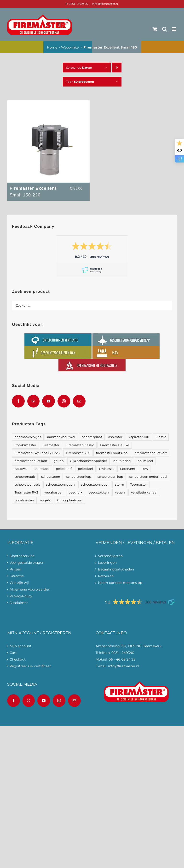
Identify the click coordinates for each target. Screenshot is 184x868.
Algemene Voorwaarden (30, 589)
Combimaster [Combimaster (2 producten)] (25, 445)
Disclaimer (19, 603)
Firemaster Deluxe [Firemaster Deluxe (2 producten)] (115, 445)
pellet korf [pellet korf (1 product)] (64, 469)
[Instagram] (64, 401)
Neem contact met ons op (120, 583)
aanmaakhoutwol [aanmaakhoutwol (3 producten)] (61, 437)
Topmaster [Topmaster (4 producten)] (139, 485)
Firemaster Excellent (37, 192)
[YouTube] (49, 401)
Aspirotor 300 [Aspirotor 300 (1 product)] (139, 437)
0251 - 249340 (123, 653)
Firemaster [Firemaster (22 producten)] (51, 445)
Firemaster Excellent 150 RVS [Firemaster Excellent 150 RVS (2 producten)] (37, 453)
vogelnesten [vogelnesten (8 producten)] (24, 500)
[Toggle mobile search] (165, 29)
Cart (13, 653)
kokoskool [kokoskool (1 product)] (42, 469)
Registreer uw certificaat (30, 666)
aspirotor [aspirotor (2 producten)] (115, 437)
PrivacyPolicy (21, 596)
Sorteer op (79, 68)
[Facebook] (18, 401)
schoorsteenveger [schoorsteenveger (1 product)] (95, 485)
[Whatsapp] (33, 401)
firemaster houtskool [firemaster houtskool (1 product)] (112, 453)
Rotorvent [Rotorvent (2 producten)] (128, 469)
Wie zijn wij (19, 583)
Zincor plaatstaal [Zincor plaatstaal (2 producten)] (70, 500)
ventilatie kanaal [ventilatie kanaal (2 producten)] (144, 492)
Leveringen (107, 563)
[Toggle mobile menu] (174, 29)
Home (52, 47)
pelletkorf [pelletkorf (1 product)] (85, 469)
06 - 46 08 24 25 (122, 659)
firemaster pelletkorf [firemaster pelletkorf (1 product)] (151, 453)
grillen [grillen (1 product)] (59, 461)
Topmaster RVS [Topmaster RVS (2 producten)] (26, 492)
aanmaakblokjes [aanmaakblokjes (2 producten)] (28, 437)
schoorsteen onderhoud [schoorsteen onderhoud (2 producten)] (148, 477)
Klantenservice (22, 556)
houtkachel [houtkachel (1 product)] (122, 461)
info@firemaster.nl (105, 4)
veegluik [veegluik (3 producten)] (76, 492)
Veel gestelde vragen (27, 563)
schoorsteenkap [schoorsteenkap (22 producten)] (79, 477)
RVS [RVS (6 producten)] (145, 469)
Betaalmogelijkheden (116, 569)
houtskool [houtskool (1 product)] (145, 461)
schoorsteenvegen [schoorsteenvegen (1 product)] (60, 485)
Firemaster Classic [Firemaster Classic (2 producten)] (80, 445)
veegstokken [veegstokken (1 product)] (99, 492)
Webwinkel (70, 47)
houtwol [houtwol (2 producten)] (21, 469)
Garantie (17, 576)
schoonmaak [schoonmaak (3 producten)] (25, 477)
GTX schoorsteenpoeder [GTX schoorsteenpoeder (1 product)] (89, 461)
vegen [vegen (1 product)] (120, 492)
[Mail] (79, 401)
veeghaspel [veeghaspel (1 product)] (53, 492)
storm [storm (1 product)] (120, 485)
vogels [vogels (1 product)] (45, 500)
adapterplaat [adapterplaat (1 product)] (92, 437)
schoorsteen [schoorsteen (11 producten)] (51, 477)
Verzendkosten (110, 556)
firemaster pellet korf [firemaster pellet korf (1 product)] (31, 461)
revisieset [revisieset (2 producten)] (106, 469)
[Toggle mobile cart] (155, 29)
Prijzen (15, 569)
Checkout (18, 659)
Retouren (106, 576)
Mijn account (20, 646)
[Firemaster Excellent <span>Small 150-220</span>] (48, 104)
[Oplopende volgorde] (117, 68)
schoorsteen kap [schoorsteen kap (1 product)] (110, 477)
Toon (80, 82)
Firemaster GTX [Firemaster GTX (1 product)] (78, 453)
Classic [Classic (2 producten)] (161, 437)
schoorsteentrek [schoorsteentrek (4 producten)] (27, 485)
